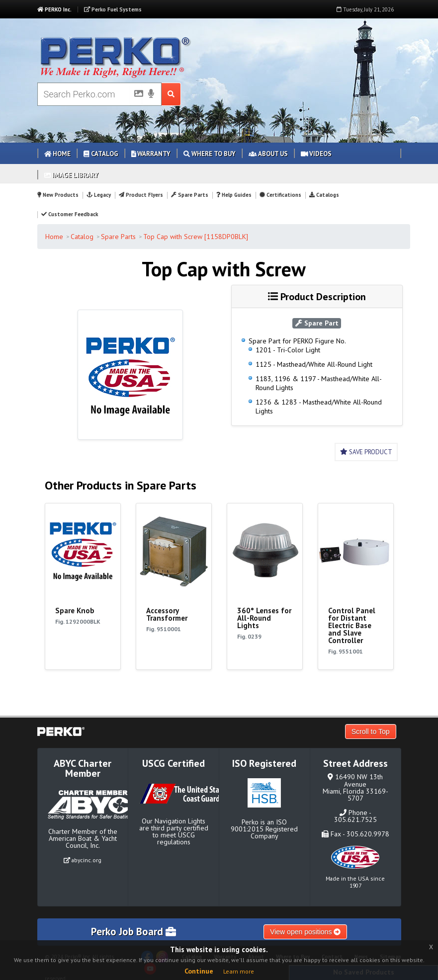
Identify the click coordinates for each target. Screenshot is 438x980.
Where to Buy (210, 154)
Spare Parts (190, 195)
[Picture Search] (136, 95)
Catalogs (324, 195)
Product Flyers (141, 195)
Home (58, 154)
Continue (199, 971)
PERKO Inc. (54, 9)
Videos (316, 154)
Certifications (280, 195)
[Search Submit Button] (171, 94)
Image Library (71, 175)
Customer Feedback (70, 214)
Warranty (151, 154)
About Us (268, 154)
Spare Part (317, 323)
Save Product (366, 452)
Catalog (101, 154)
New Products (58, 195)
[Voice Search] (151, 94)
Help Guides (234, 195)
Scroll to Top (371, 732)
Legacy (99, 195)
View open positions (305, 932)
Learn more (239, 971)
